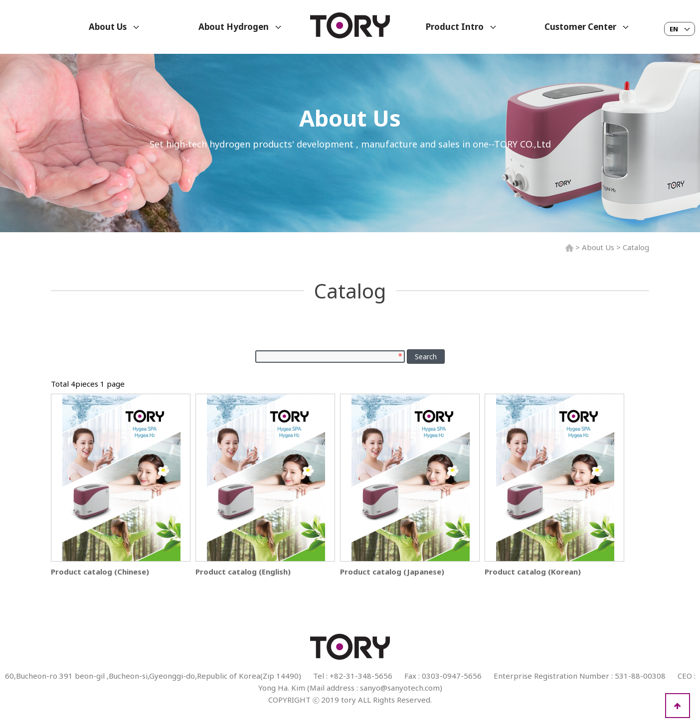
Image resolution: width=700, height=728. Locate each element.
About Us (114, 27)
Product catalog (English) (243, 572)
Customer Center (586, 27)
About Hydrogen (240, 27)
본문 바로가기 (0, 0)
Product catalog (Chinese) (100, 572)
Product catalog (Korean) (533, 572)
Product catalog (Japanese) (392, 572)
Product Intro (461, 27)
